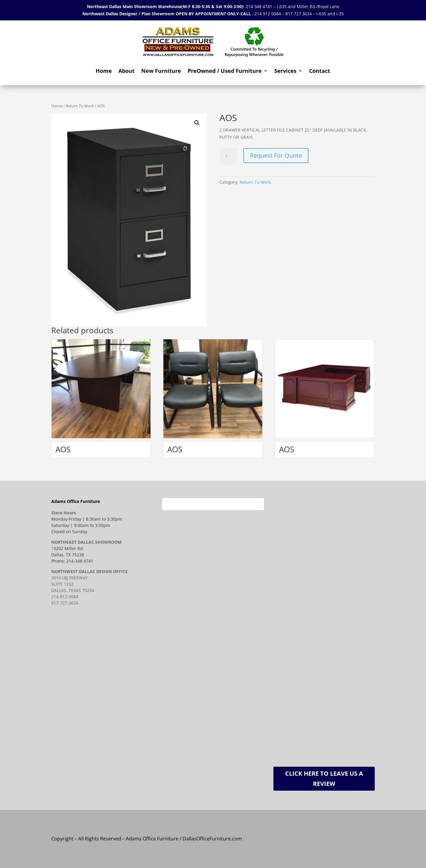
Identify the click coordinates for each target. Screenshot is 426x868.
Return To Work (80, 106)
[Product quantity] (228, 156)
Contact (320, 71)
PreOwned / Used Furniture (225, 71)
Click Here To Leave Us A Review (324, 779)
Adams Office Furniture (76, 501)
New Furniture (161, 71)
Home (104, 71)
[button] (197, 123)
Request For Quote (276, 155)
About (127, 71)
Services (285, 71)
